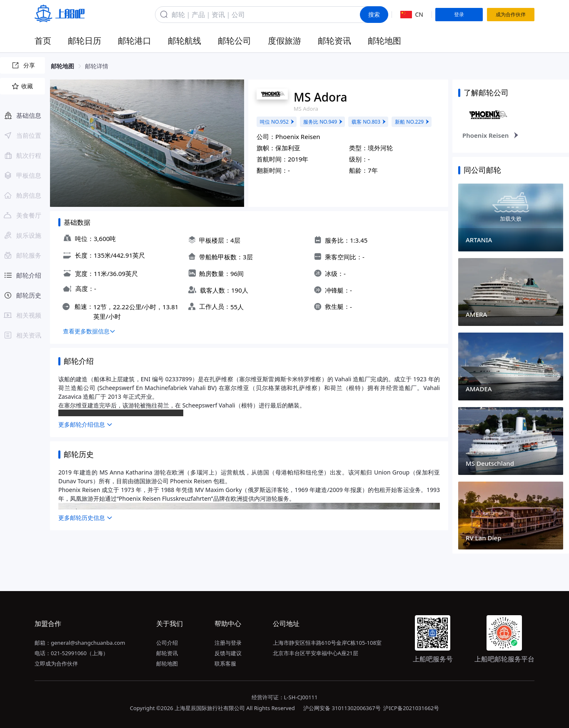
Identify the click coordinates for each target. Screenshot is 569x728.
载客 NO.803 (369, 122)
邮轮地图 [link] (62, 66)
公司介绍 (167, 643)
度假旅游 (284, 41)
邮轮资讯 (334, 41)
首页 (43, 41)
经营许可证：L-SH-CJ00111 (285, 697)
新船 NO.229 (412, 122)
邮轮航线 (185, 41)
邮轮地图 (384, 41)
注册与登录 (228, 643)
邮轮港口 (135, 41)
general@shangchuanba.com (88, 643)
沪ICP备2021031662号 (411, 708)
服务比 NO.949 (323, 122)
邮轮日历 (85, 41)
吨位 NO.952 (277, 122)
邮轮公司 (235, 41)
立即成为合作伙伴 (56, 663)
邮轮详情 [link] (97, 66)
